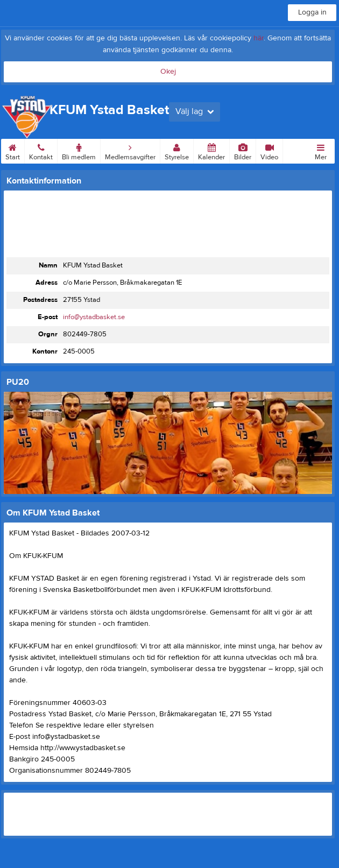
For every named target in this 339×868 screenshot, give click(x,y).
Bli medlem (79, 150)
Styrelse (177, 150)
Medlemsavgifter (130, 150)
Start (13, 150)
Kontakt (41, 150)
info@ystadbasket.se (94, 317)
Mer (321, 150)
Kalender (211, 150)
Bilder (243, 150)
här (259, 38)
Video (269, 150)
